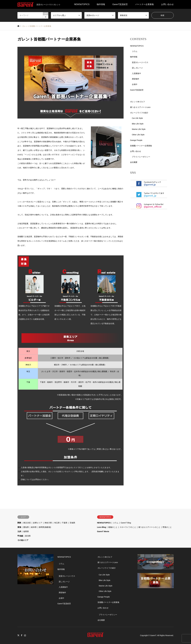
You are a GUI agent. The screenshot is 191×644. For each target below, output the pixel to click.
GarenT (153, 635)
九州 (19, 531)
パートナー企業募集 (145, 4)
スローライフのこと (128, 527)
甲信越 (20, 536)
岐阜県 (34, 527)
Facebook (22, 635)
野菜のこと (167, 527)
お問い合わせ (167, 4)
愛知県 (26, 527)
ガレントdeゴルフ (137, 102)
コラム (135, 51)
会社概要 (134, 162)
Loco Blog (102, 527)
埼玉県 (57, 523)
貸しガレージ (137, 68)
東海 (19, 527)
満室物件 (136, 79)
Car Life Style (137, 118)
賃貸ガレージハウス (140, 62)
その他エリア (23, 540)
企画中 (135, 84)
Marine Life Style (139, 129)
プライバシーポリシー (141, 157)
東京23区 (27, 523)
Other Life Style (138, 135)
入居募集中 (136, 73)
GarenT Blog (126, 523)
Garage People (136, 140)
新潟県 (28, 536)
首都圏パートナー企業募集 (141, 146)
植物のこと (113, 527)
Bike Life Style (138, 124)
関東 (19, 523)
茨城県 (72, 523)
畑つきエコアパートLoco (140, 107)
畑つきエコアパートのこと (149, 527)
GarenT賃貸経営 (120, 4)
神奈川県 (48, 523)
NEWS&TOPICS (82, 4)
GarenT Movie (103, 531)
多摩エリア (38, 523)
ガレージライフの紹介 (139, 113)
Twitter (18, 635)
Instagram (25, 635)
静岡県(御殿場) (45, 527)
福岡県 (26, 531)
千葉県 (65, 523)
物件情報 (101, 4)
